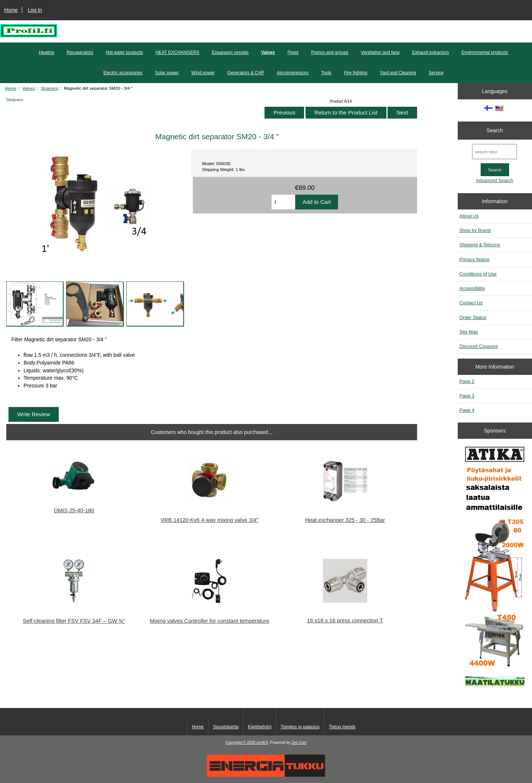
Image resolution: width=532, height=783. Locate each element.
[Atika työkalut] (495, 566)
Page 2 (467, 381)
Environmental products (485, 52)
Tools (326, 73)
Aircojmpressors (293, 73)
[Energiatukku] (266, 775)
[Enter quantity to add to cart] (283, 202)
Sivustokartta (226, 727)
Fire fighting (356, 73)
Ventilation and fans (380, 52)
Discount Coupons (479, 346)
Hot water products (124, 52)
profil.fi (262, 743)
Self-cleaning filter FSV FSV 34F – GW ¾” (74, 621)
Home (11, 10)
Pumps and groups (330, 52)
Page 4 (467, 410)
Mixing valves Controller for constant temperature (210, 621)
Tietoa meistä (342, 727)
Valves (28, 88)
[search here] (495, 152)
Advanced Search (495, 180)
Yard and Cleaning (398, 73)
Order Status (473, 317)
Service (436, 73)
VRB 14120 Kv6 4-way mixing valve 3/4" (210, 520)
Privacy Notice (475, 259)
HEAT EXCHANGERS (177, 52)
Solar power (167, 73)
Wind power (203, 73)
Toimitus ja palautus (300, 727)
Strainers (49, 88)
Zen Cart (299, 743)
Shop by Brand (475, 230)
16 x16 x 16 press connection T (345, 620)
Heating (46, 52)
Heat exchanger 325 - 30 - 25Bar (345, 520)
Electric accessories (123, 73)
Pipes (293, 52)
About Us (469, 216)
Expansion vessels (230, 52)
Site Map (469, 332)
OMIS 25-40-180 (74, 510)
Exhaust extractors (431, 52)
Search (495, 130)
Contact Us (471, 303)
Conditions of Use (478, 274)
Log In (35, 10)
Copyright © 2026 (241, 743)
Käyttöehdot (260, 727)
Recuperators (80, 52)
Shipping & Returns (480, 245)
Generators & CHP (246, 73)
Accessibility (472, 288)
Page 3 (467, 396)
